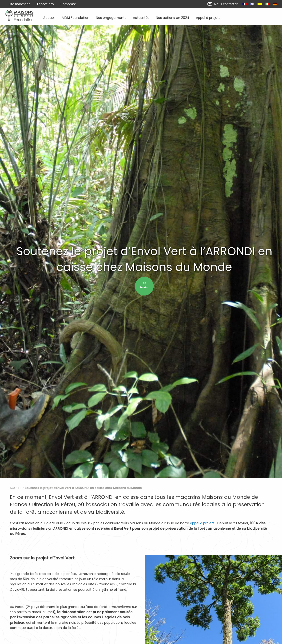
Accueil (49, 17)
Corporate (68, 4)
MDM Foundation (76, 17)
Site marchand (19, 4)
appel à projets (202, 523)
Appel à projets (208, 17)
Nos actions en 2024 (173, 17)
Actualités (141, 17)
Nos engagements (111, 17)
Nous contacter (223, 4)
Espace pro (45, 4)
